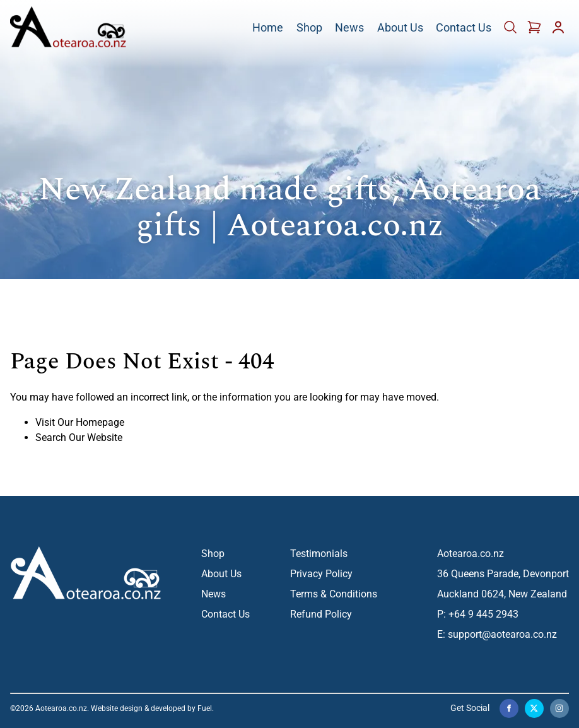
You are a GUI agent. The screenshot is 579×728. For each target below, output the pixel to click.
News (349, 28)
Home (268, 28)
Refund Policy (321, 614)
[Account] (558, 31)
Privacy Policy (321, 574)
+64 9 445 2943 (483, 614)
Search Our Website (79, 437)
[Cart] (512, 31)
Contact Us (464, 28)
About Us (400, 28)
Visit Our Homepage (80, 422)
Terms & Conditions (334, 594)
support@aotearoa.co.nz (502, 634)
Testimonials (319, 554)
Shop (309, 28)
